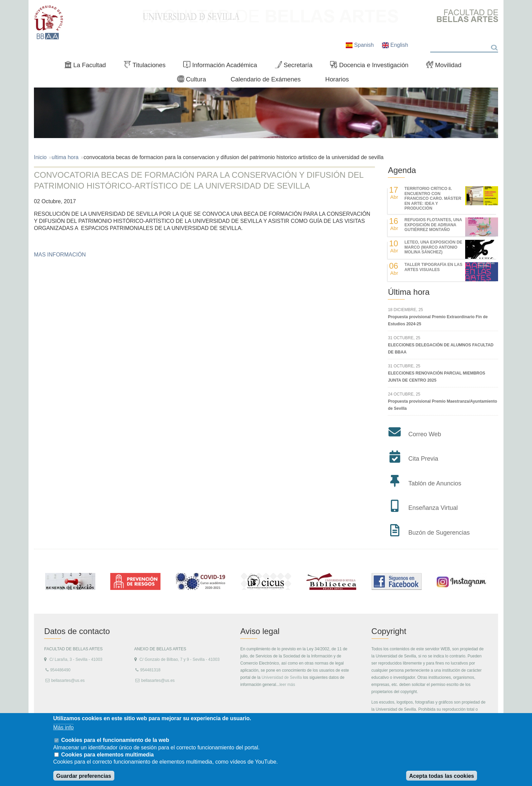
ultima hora (65, 157)
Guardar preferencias (84, 776)
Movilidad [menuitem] (446, 66)
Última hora (409, 292)
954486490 (60, 670)
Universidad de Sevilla (282, 677)
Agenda (402, 170)
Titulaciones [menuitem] (148, 66)
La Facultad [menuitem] (88, 66)
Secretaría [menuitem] (296, 66)
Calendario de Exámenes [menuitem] (266, 79)
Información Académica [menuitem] (223, 66)
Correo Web (425, 434)
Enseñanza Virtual (433, 508)
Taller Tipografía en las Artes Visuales (433, 267)
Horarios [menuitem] (337, 79)
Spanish (360, 45)
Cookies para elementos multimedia (107, 755)
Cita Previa (423, 459)
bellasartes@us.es (68, 680)
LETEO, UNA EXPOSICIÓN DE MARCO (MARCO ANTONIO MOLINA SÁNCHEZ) (433, 247)
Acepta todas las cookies (442, 776)
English (395, 45)
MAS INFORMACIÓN (60, 255)
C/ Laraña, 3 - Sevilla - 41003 (76, 659)
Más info (63, 727)
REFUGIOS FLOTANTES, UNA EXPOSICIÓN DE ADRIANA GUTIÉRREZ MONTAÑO (433, 225)
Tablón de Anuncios (435, 483)
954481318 (150, 670)
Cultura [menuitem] (194, 81)
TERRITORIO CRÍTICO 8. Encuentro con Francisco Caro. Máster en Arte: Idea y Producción (433, 198)
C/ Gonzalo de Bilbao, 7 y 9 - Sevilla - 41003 (179, 659)
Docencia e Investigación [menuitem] (372, 66)
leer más (287, 685)
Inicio (40, 157)
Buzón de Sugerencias (439, 533)
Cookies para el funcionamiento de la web (115, 740)
